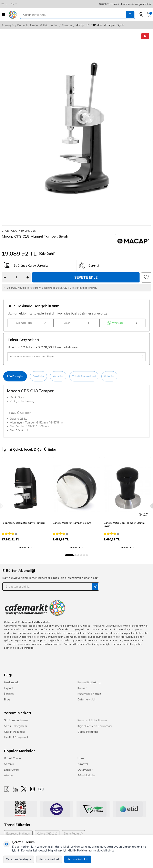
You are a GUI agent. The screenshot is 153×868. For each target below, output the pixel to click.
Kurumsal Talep (31, 323)
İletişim (9, 694)
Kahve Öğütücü (47, 834)
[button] (69, 555)
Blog (7, 699)
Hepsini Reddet (49, 859)
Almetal (83, 764)
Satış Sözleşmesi (15, 726)
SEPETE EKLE (25, 548)
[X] (24, 789)
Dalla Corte (11, 770)
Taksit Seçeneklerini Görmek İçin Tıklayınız (76, 357)
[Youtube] (41, 789)
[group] (76, 128)
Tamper (67, 25)
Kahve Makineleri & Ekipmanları (38, 25)
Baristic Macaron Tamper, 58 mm (72, 523)
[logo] (13, 15)
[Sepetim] (149, 15)
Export (76, 323)
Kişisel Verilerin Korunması (95, 726)
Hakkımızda (12, 682)
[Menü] (3, 15)
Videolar (109, 376)
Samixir (9, 764)
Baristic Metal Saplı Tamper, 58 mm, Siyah (124, 524)
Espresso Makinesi (18, 834)
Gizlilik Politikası (14, 732)
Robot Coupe (13, 758)
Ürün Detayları (15, 376)
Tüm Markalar (87, 775)
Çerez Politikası (88, 732)
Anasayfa (8, 25)
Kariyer (82, 688)
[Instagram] (32, 789)
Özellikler (38, 376)
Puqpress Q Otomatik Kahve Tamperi (23, 523)
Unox (81, 758)
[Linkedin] (15, 789)
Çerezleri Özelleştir (19, 859)
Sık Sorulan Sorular (17, 720)
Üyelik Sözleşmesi (16, 737)
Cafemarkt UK (87, 699)
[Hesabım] (141, 15)
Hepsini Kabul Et (78, 859)
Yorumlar (58, 376)
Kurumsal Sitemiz (89, 694)
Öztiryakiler (85, 770)
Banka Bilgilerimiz (89, 682)
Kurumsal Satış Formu (92, 720)
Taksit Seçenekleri (84, 376)
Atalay (8, 775)
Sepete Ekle (86, 277)
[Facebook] (7, 789)
